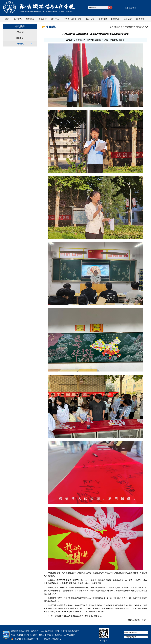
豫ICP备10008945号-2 (53, 639)
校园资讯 (20, 44)
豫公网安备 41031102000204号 (26, 639)
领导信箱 (132, 8)
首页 (123, 27)
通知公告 (20, 38)
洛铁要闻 (20, 32)
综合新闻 (130, 27)
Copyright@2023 (47, 631)
